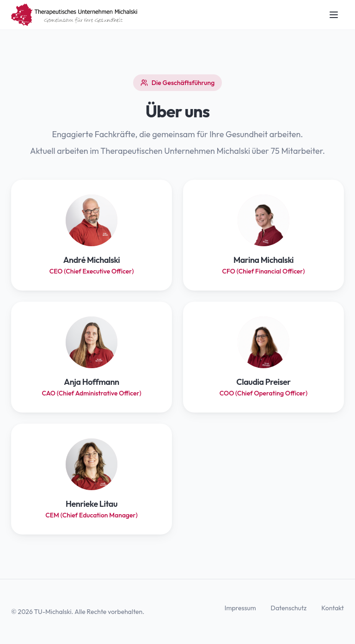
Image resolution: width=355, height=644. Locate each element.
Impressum (240, 608)
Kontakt (333, 608)
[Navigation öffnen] (334, 15)
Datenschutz (289, 608)
